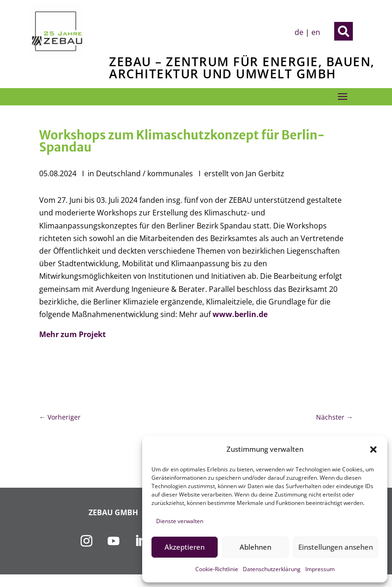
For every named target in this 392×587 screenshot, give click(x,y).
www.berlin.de (240, 314)
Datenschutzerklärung (272, 569)
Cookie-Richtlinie (217, 569)
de (299, 32)
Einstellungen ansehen (336, 547)
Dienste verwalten (180, 521)
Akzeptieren (185, 547)
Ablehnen (255, 547)
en (316, 32)
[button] (373, 449)
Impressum (320, 569)
